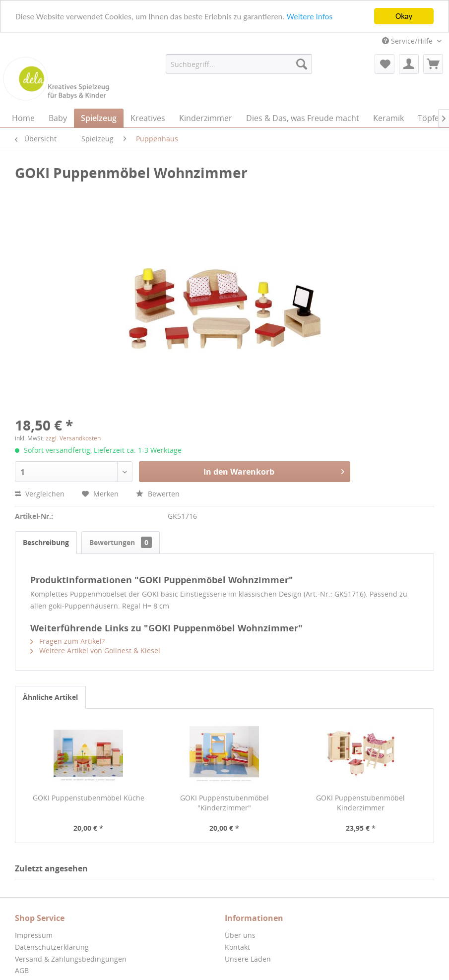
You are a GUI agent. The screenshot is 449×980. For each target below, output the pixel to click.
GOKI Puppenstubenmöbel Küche (89, 798)
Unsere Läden (248, 959)
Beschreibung (46, 542)
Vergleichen (40, 494)
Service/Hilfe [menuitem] (408, 41)
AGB (22, 970)
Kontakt (237, 947)
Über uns (240, 935)
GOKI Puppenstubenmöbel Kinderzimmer (360, 803)
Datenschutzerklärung (52, 947)
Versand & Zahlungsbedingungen (71, 959)
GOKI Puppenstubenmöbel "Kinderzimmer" (224, 803)
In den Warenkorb (274, 470)
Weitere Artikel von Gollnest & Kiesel (95, 650)
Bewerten (158, 494)
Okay (404, 16)
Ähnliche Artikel (50, 697)
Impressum (34, 935)
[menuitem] (239, 64)
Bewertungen (121, 542)
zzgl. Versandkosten (73, 438)
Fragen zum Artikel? (67, 641)
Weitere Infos (310, 16)
